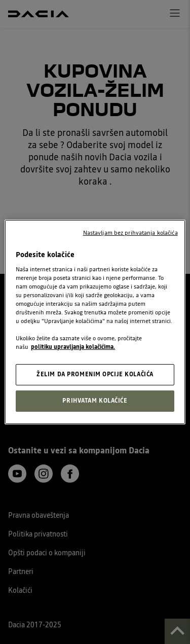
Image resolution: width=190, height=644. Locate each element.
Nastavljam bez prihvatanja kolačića (130, 233)
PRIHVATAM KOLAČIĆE (95, 401)
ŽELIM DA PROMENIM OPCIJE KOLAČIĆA (95, 374)
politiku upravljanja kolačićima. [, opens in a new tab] (73, 347)
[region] (95, 322)
